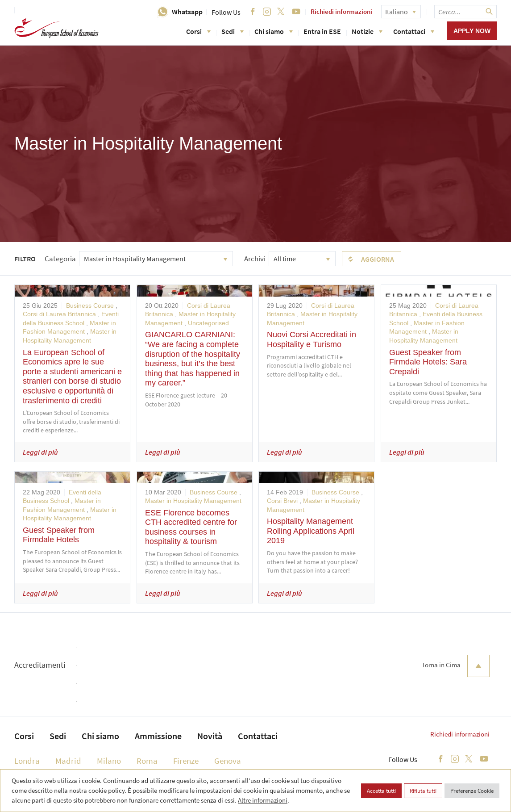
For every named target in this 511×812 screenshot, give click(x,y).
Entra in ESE (322, 31)
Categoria (60, 259)
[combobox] (156, 259)
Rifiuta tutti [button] (423, 791)
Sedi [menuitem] (58, 736)
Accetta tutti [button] (381, 791)
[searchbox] (465, 12)
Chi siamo (274, 31)
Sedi (233, 31)
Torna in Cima (456, 666)
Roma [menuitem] (147, 761)
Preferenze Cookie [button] (472, 791)
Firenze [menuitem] (186, 761)
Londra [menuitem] (27, 761)
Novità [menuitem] (210, 736)
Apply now (472, 31)
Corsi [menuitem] (24, 736)
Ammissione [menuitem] (158, 736)
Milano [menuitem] (109, 761)
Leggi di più (40, 452)
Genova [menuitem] (228, 761)
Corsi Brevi (282, 501)
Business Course (90, 306)
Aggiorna (378, 259)
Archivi (255, 259)
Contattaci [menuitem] (258, 736)
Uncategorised (208, 323)
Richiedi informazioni (341, 11)
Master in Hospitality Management (193, 501)
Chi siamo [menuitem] (100, 736)
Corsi (198, 31)
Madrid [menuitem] (68, 761)
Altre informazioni (263, 800)
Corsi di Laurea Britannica (59, 314)
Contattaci (414, 31)
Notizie (367, 31)
